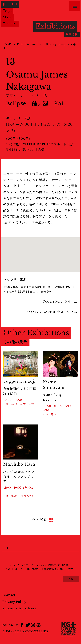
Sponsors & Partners (19, 608)
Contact (9, 595)
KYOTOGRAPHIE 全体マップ (52, 312)
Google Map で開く (60, 302)
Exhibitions (27, 44)
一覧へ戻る (38, 519)
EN (15, 4)
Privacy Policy (14, 602)
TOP (8, 44)
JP (5, 4)
